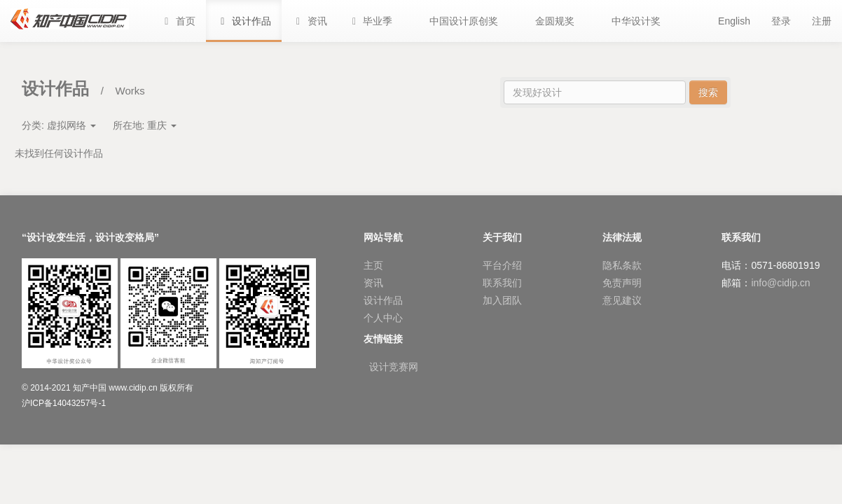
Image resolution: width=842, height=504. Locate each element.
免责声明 (622, 283)
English (734, 21)
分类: (59, 125)
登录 (781, 21)
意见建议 (622, 300)
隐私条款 (622, 265)
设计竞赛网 (394, 367)
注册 (822, 21)
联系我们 (502, 283)
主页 (373, 265)
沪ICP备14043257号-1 (64, 403)
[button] (371, 21)
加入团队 (502, 300)
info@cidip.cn (780, 283)
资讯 (373, 283)
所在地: (145, 125)
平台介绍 (502, 265)
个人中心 (383, 318)
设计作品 (383, 300)
